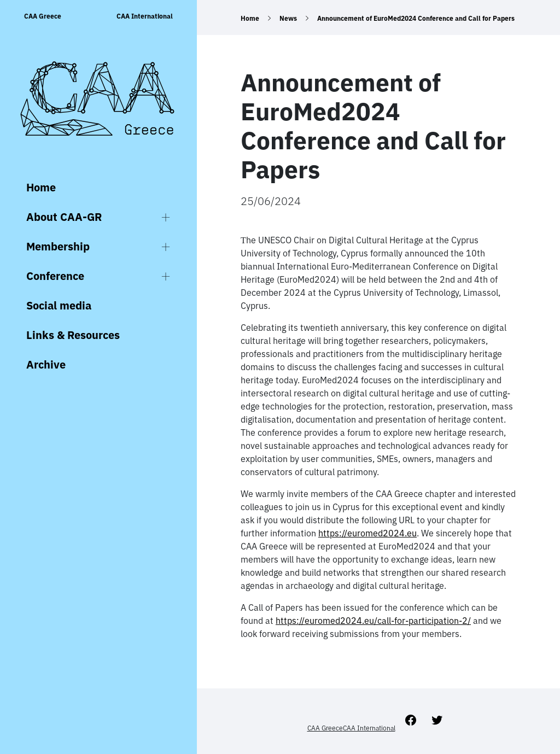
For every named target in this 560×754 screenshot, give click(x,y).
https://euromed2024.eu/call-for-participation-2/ (373, 621)
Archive (46, 364)
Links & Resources (73, 335)
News (288, 18)
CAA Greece (43, 16)
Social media (59, 305)
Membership (58, 246)
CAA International (145, 16)
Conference (55, 276)
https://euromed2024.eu (367, 533)
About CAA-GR (64, 217)
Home (41, 187)
